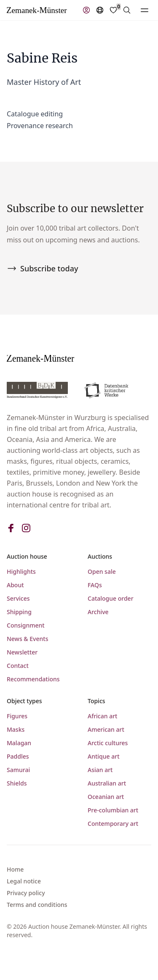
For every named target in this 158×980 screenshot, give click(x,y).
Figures (17, 716)
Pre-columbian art (113, 810)
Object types (24, 701)
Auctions (100, 556)
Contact (18, 666)
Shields (17, 783)
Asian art (100, 770)
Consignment (26, 625)
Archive (98, 612)
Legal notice (24, 881)
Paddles (18, 756)
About (15, 585)
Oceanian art (106, 797)
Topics (96, 701)
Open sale (102, 571)
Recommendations (33, 679)
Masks (16, 729)
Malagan (19, 743)
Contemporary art (113, 824)
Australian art (107, 783)
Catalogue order (111, 598)
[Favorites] (113, 10)
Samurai (18, 770)
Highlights (21, 571)
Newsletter (22, 652)
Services (18, 598)
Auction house (27, 556)
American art (106, 729)
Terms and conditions (37, 905)
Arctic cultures (108, 743)
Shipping (19, 612)
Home (15, 869)
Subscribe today (42, 268)
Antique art (104, 756)
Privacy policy (26, 893)
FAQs (95, 585)
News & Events (27, 639)
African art (102, 716)
